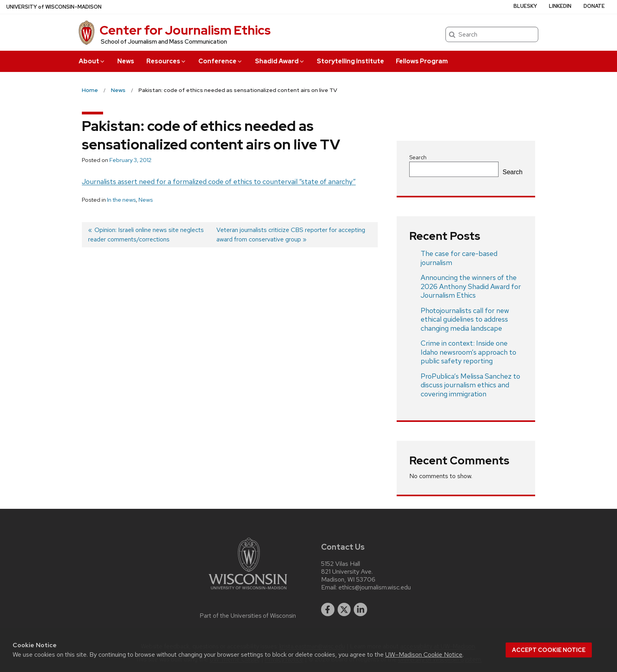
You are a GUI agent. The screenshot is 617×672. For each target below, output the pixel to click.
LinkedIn (560, 6)
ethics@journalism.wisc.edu (375, 587)
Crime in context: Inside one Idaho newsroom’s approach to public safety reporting (468, 352)
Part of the (248, 616)
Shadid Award (280, 61)
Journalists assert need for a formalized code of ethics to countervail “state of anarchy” (219, 181)
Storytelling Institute (350, 61)
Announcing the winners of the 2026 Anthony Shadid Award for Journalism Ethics (471, 286)
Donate (594, 6)
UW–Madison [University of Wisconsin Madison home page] (54, 7)
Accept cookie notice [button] (549, 650)
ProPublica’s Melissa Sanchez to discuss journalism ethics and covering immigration (470, 385)
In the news (121, 200)
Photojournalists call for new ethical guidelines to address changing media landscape (465, 319)
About (92, 61)
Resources (166, 61)
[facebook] (328, 609)
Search (418, 157)
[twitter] (344, 609)
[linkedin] (360, 609)
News (126, 61)
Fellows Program (422, 61)
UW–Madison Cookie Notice (424, 655)
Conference (221, 61)
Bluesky (525, 6)
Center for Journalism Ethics (185, 30)
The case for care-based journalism (459, 258)
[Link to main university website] (248, 591)
